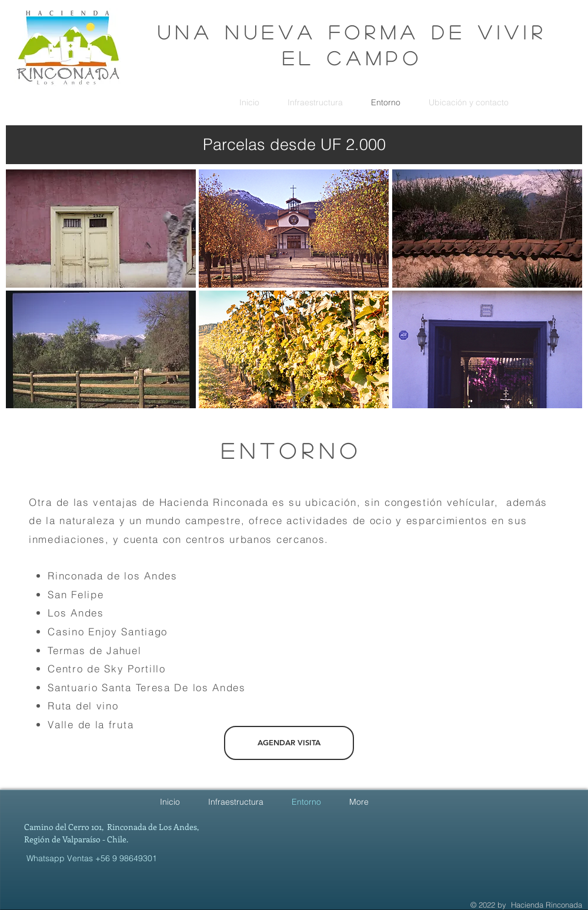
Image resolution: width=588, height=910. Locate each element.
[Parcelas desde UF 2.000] (294, 145)
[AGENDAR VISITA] (289, 743)
